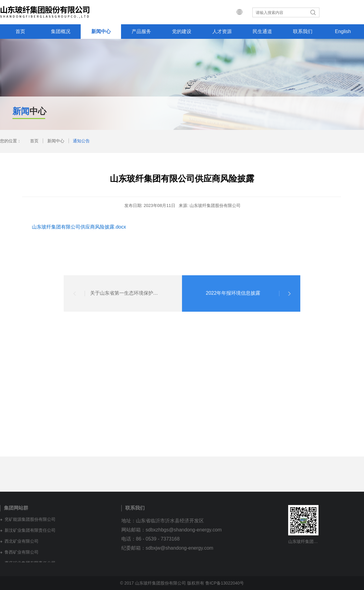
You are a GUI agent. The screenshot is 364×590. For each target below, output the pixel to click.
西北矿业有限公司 (22, 541)
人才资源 (222, 31)
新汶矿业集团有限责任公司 (30, 530)
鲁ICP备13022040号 (225, 583)
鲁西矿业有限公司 (22, 552)
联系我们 (303, 31)
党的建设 (182, 31)
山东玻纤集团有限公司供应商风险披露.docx (79, 227)
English (343, 31)
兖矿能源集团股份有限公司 (30, 519)
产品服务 (141, 31)
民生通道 (262, 31)
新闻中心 (101, 31)
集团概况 (61, 31)
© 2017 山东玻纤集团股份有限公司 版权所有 (162, 583)
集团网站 (252, 12)
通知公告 (81, 141)
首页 (20, 31)
